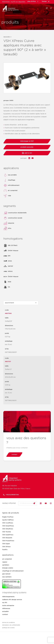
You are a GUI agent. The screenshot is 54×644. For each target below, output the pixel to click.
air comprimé (7, 559)
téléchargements (8, 597)
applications (8, 555)
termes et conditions (9, 623)
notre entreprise (8, 606)
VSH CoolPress (8, 523)
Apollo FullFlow (8, 520)
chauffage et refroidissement (13, 571)
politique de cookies (8, 628)
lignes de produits (11, 513)
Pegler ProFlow (8, 517)
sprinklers (6, 565)
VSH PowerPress (8, 541)
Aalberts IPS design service (12, 600)
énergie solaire (8, 568)
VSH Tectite (7, 532)
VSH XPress (6, 547)
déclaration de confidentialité (11, 625)
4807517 (8, 362)
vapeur (5, 562)
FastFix (5, 550)
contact (5, 614)
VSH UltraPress (8, 529)
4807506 (8, 313)
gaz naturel (6, 574)
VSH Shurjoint (7, 538)
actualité (5, 611)
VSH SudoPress (8, 535)
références (6, 609)
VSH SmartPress (8, 526)
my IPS (5, 603)
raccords (7, 37)
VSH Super (6, 544)
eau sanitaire (7, 577)
